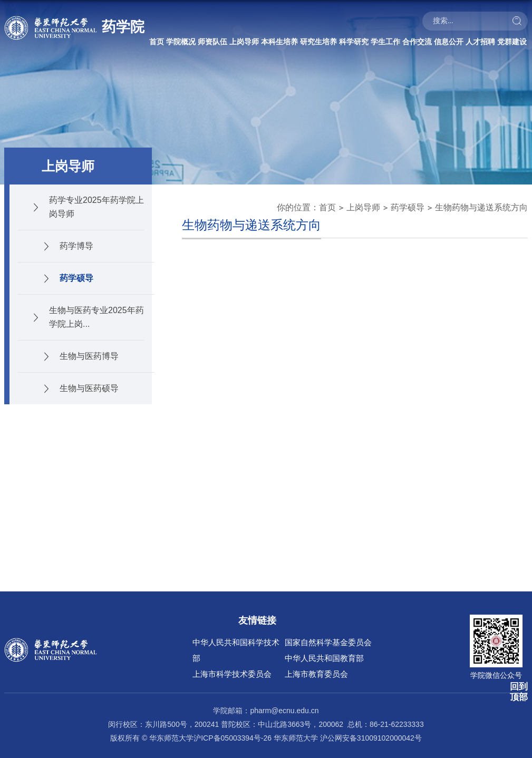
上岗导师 (244, 42)
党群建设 (512, 42)
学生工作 (385, 42)
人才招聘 (480, 42)
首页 (157, 42)
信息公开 (449, 42)
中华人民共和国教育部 (324, 658)
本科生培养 (279, 42)
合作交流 (417, 42)
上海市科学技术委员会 (232, 674)
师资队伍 (212, 42)
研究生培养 (318, 42)
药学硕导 (408, 207)
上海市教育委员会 (316, 674)
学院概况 (181, 42)
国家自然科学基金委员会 (328, 642)
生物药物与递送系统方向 (481, 207)
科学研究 (354, 42)
